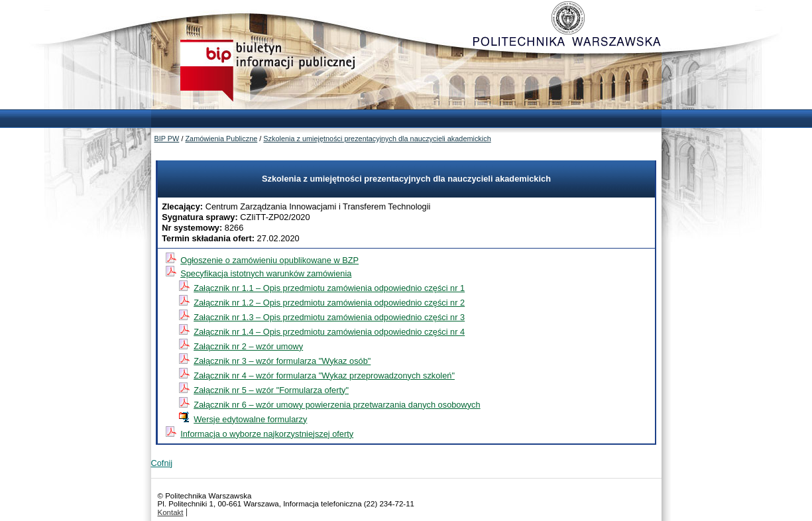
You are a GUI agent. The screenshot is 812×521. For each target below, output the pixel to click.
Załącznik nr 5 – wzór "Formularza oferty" (271, 390)
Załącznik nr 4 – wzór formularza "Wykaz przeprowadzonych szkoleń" (324, 376)
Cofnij (162, 463)
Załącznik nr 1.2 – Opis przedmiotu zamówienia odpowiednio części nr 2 (329, 303)
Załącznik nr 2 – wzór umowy (248, 346)
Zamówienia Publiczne (221, 139)
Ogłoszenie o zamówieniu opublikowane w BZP (269, 260)
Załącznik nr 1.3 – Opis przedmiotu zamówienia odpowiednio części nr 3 (329, 317)
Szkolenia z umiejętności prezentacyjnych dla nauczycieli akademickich (377, 139)
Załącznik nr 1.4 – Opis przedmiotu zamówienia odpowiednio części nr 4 (329, 332)
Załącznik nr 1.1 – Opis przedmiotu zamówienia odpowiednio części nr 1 (329, 288)
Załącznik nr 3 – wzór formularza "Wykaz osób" (282, 361)
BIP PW (167, 139)
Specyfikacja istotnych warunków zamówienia (266, 273)
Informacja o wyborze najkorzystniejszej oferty (267, 434)
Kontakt (171, 512)
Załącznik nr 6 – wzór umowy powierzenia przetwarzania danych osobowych (337, 405)
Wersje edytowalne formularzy (250, 419)
